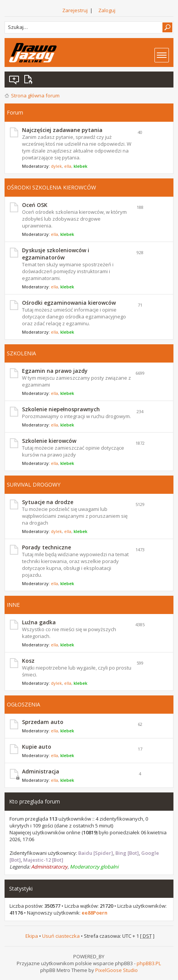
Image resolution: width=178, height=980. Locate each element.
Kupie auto (37, 747)
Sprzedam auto (43, 722)
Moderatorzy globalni (94, 867)
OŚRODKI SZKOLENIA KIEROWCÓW (51, 187)
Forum (15, 112)
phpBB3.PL (149, 963)
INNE (13, 605)
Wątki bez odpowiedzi (14, 80)
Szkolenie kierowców (49, 441)
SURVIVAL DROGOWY (34, 484)
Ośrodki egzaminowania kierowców (69, 303)
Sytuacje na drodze (48, 502)
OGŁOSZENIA (24, 704)
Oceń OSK (35, 205)
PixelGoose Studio (117, 970)
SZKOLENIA (21, 353)
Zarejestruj (75, 10)
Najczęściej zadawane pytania (62, 130)
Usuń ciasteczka (61, 936)
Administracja (41, 771)
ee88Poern (95, 913)
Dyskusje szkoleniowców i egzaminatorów (56, 254)
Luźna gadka (39, 622)
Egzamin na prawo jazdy (55, 371)
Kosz (28, 661)
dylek (56, 166)
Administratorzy (49, 867)
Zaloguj (107, 10)
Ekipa (32, 936)
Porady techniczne (46, 547)
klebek (80, 166)
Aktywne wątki (30, 80)
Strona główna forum (35, 95)
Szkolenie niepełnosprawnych (61, 409)
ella (68, 166)
